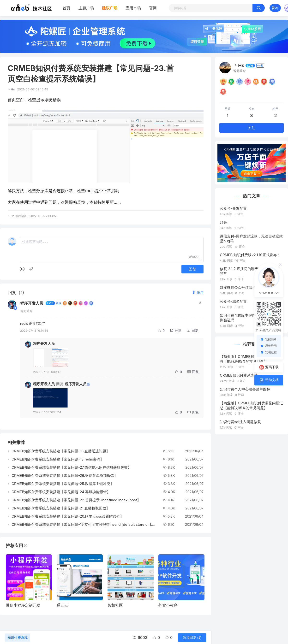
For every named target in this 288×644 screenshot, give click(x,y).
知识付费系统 (18, 638)
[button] (198, 292)
